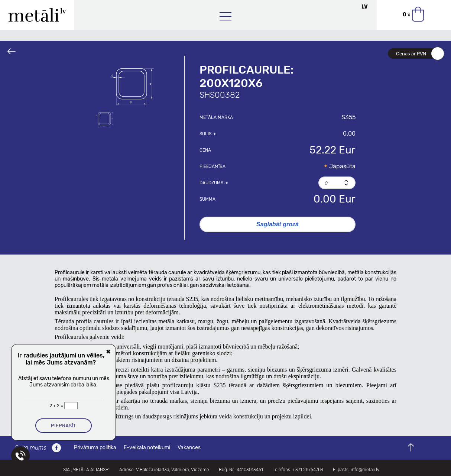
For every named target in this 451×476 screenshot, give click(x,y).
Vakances (189, 448)
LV (365, 7)
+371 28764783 (308, 470)
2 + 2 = (57, 406)
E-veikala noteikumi (147, 448)
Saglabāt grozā (278, 224)
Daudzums (214, 183)
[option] (132, 85)
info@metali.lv (365, 470)
